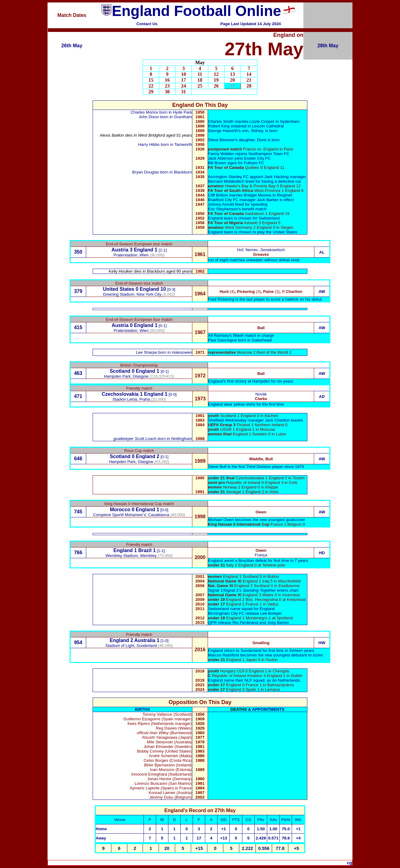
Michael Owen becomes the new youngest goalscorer (256, 520)
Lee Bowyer (271, 613)
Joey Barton (278, 623)
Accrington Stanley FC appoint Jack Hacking (248, 177)
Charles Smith (221, 121)
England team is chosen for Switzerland (244, 218)
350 (78, 252)
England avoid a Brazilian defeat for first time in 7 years (258, 561)
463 (78, 373)
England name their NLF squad (236, 680)
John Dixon (149, 117)
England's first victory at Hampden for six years (250, 381)
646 (78, 459)
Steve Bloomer (221, 140)
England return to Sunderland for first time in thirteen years (261, 650)
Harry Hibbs (149, 144)
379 (78, 291)
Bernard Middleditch (226, 181)
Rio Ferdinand (245, 623)
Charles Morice (144, 112)
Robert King (219, 126)
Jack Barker (267, 200)
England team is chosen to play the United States (253, 232)
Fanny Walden (221, 154)
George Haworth (223, 131)
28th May (328, 46)
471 (78, 396)
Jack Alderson (221, 158)
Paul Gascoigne (222, 340)
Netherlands (289, 680)
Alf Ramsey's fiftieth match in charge (241, 335)
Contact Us (147, 24)
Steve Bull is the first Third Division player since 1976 (256, 467)
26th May (72, 46)
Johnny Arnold (221, 204)
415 (78, 327)
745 (78, 512)
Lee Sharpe (146, 352)
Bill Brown (217, 163)
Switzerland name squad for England (241, 609)
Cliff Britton (218, 195)
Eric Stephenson (223, 209)
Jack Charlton (277, 420)
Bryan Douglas (146, 172)
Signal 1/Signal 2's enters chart (253, 590)
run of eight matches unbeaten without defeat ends (254, 260)
